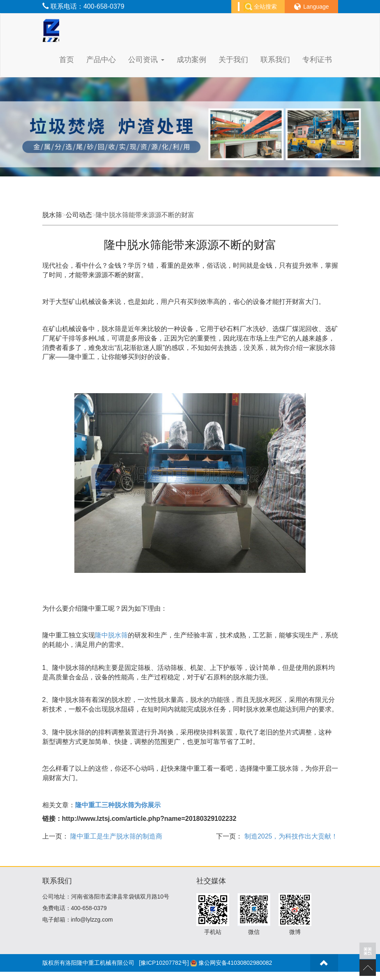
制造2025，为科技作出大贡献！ (290, 836)
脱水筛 (52, 215)
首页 (67, 60)
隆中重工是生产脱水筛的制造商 (115, 836)
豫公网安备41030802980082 (235, 963)
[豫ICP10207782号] (164, 963)
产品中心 (101, 60)
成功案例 (191, 60)
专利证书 (317, 60)
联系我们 (275, 60)
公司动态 (79, 215)
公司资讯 (146, 60)
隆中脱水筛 (111, 635)
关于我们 (233, 60)
